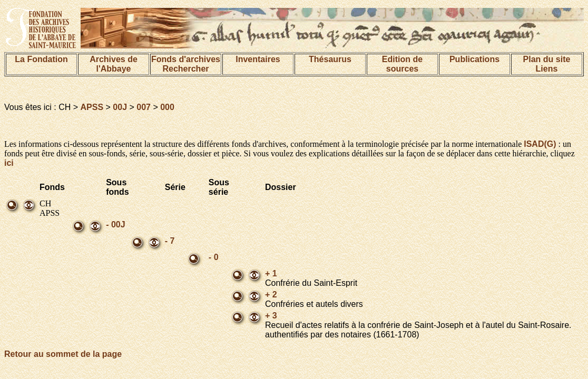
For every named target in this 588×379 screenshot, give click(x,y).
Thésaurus (330, 59)
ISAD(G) (540, 144)
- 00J (115, 225)
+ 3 (271, 316)
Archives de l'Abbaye (114, 64)
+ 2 (271, 295)
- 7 (170, 241)
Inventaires (258, 59)
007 (144, 107)
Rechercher (185, 69)
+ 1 (271, 273)
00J (120, 107)
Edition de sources (402, 64)
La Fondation (41, 59)
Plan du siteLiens (547, 64)
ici (9, 163)
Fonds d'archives (186, 59)
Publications (474, 59)
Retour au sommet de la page (63, 354)
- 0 (214, 257)
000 (167, 107)
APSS (92, 107)
